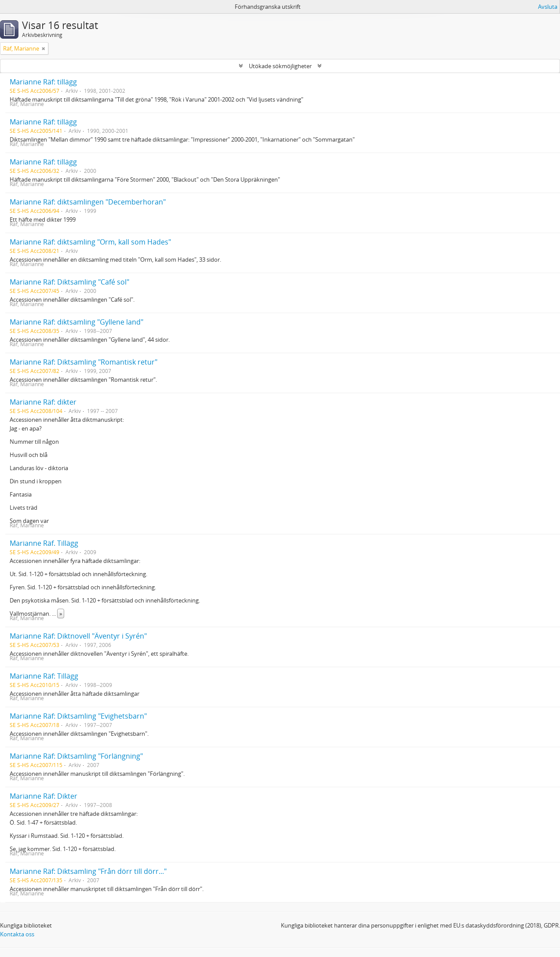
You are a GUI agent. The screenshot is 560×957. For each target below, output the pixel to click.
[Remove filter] (44, 48)
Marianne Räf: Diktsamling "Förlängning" (76, 756)
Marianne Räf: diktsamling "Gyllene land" (76, 322)
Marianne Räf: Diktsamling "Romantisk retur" (84, 362)
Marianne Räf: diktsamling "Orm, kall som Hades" (90, 242)
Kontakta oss (17, 934)
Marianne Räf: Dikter (44, 796)
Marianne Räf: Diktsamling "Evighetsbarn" (78, 716)
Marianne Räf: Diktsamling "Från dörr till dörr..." (88, 871)
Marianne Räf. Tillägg (44, 543)
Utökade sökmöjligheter (280, 66)
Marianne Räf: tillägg (43, 82)
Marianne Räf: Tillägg (44, 676)
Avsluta (548, 7)
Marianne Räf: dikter (43, 402)
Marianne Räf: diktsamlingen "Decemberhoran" (88, 202)
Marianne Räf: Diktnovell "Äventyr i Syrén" (78, 636)
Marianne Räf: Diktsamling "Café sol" (69, 282)
